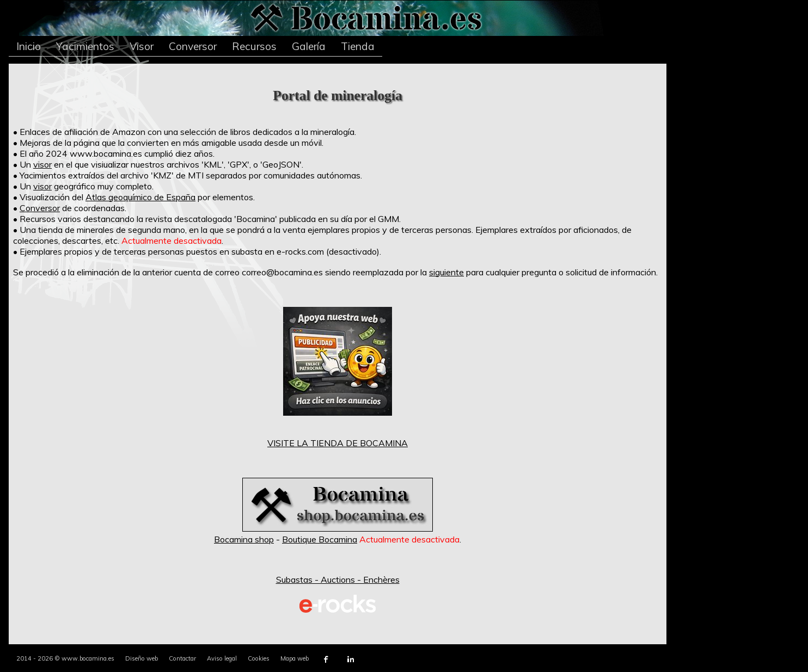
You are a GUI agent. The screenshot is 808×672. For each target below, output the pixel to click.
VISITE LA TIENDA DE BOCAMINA (338, 443)
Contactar (182, 658)
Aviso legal (222, 658)
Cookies (259, 658)
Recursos (254, 46)
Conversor (193, 46)
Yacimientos (85, 46)
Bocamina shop (244, 539)
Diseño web (142, 658)
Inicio (29, 46)
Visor (142, 46)
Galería (309, 46)
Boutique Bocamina (320, 539)
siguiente (446, 272)
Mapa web (295, 658)
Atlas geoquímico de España (140, 197)
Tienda (358, 46)
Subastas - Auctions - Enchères (338, 579)
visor (42, 164)
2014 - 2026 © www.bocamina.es (65, 658)
